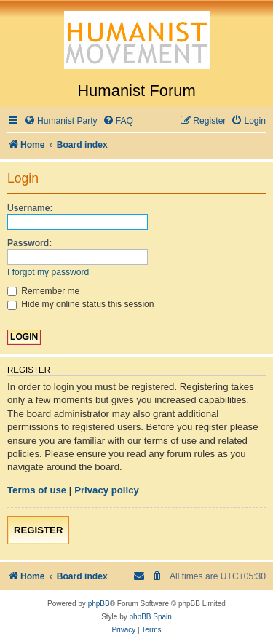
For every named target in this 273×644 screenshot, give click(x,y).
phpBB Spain (150, 617)
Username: (30, 208)
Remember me (43, 291)
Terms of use (37, 490)
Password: (29, 243)
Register (38, 530)
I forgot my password (48, 272)
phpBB (99, 604)
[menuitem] (61, 121)
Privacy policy (107, 490)
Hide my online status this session (81, 304)
